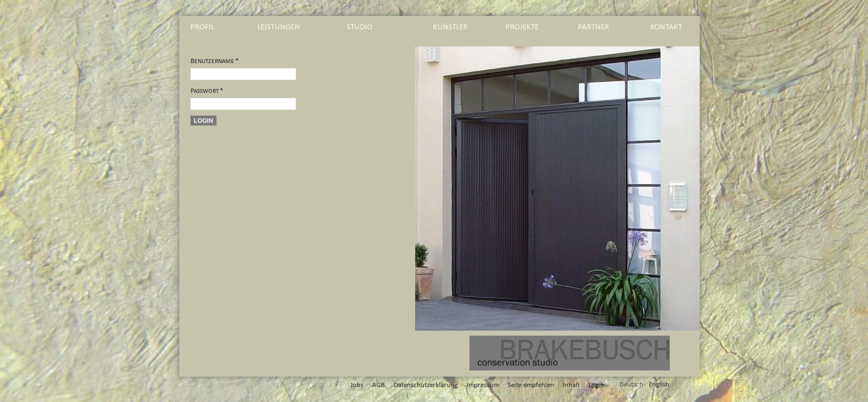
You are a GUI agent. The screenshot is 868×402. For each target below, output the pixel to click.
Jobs (357, 385)
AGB (378, 385)
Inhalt (571, 385)
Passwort (207, 91)
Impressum (483, 385)
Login (203, 121)
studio (360, 27)
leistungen (279, 27)
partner (593, 27)
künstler (450, 27)
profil (202, 27)
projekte (522, 27)
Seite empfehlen (531, 385)
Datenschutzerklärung (426, 385)
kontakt (666, 27)
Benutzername (215, 61)
